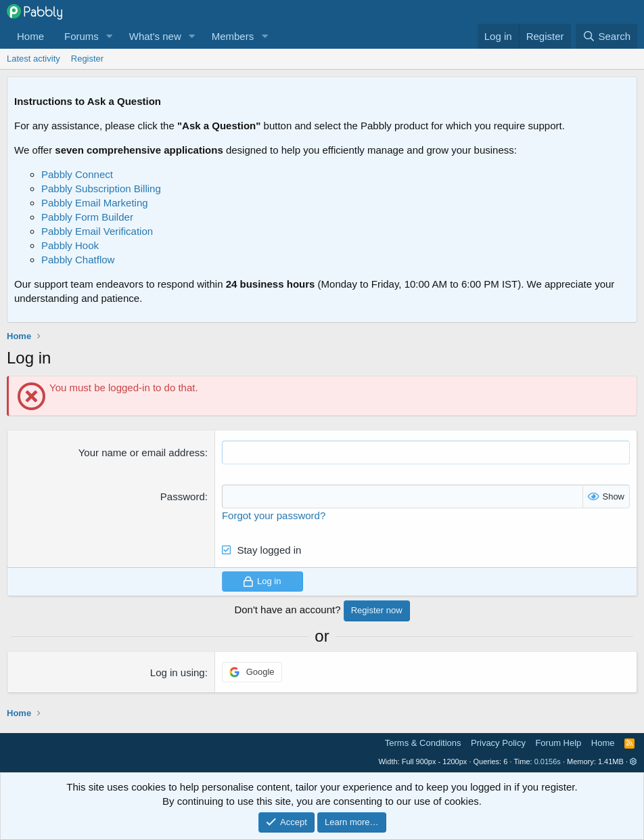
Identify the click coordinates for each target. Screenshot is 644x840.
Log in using (178, 672)
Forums (82, 36)
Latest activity (33, 59)
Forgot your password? (274, 515)
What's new (155, 36)
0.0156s (548, 761)
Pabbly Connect (77, 174)
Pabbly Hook (70, 245)
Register (87, 59)
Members (233, 36)
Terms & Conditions (423, 743)
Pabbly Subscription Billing (101, 189)
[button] (110, 36)
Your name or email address (142, 452)
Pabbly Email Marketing (95, 203)
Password (183, 496)
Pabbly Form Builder (87, 217)
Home (30, 36)
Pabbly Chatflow (78, 260)
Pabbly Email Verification (97, 231)
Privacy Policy (498, 743)
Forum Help (558, 743)
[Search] (606, 36)
